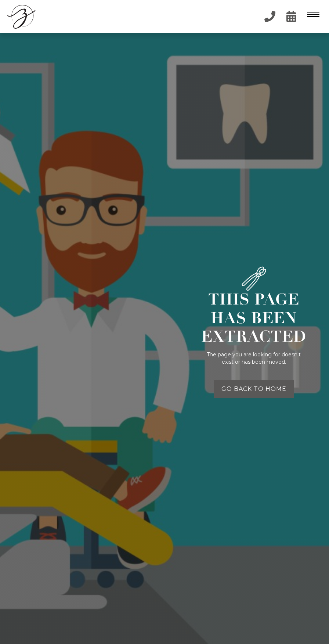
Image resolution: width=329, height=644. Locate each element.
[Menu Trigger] (312, 15)
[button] (312, 17)
